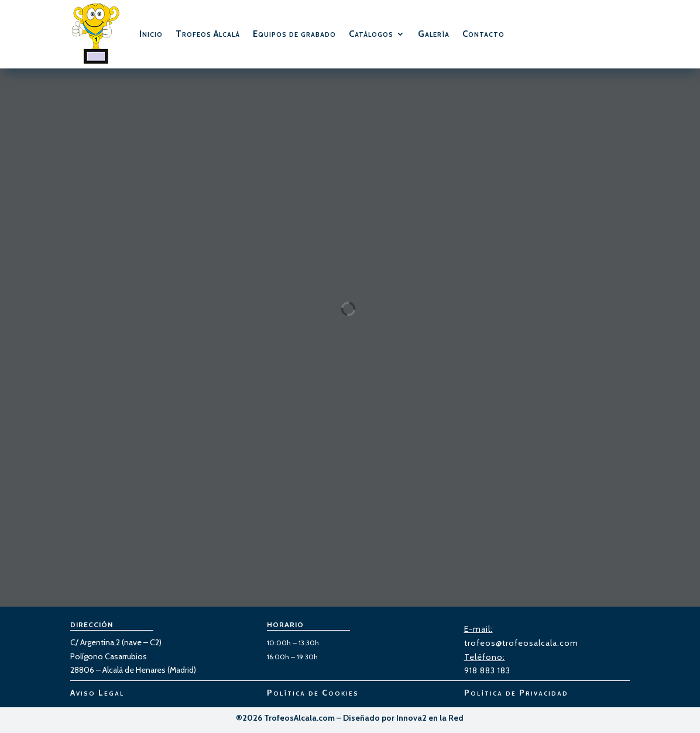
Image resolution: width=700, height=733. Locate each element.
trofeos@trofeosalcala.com (521, 643)
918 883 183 (487, 670)
